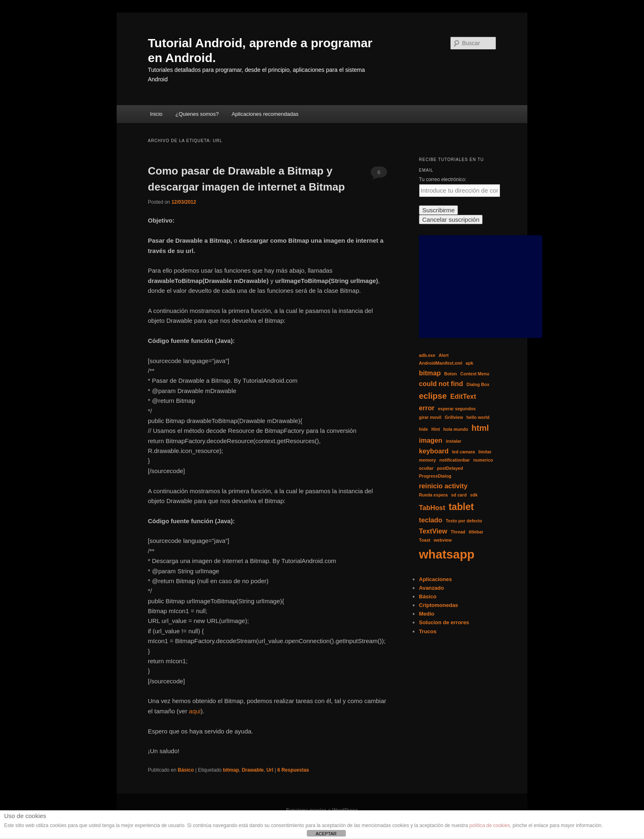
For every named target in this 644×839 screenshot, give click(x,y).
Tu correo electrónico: (443, 179)
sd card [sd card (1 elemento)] (459, 495)
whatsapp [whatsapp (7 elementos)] (447, 554)
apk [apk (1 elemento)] (469, 363)
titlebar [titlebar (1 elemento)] (476, 532)
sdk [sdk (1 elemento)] (474, 495)
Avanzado (431, 588)
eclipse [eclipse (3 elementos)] (433, 396)
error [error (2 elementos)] (427, 408)
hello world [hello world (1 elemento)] (478, 417)
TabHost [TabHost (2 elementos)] (432, 508)
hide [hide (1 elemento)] (423, 429)
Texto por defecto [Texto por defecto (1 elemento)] (464, 521)
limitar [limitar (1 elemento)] (485, 452)
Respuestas (293, 770)
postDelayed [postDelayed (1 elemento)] (450, 468)
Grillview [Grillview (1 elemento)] (454, 417)
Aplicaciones (435, 579)
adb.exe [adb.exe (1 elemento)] (427, 355)
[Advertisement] (481, 287)
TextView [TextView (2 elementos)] (433, 531)
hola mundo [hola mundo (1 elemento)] (455, 429)
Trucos (428, 631)
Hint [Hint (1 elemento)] (436, 429)
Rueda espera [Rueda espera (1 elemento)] (433, 495)
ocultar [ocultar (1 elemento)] (426, 468)
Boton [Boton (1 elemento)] (451, 374)
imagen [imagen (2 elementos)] (431, 440)
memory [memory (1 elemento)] (427, 460)
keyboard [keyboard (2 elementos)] (434, 451)
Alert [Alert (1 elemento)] (444, 355)
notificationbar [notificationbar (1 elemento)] (455, 460)
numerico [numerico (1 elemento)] (483, 460)
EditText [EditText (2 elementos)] (463, 396)
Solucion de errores (444, 622)
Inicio (156, 114)
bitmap (231, 770)
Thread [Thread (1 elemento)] (458, 532)
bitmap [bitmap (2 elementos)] (430, 373)
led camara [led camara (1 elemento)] (464, 452)
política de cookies (490, 825)
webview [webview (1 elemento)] (443, 540)
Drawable (253, 770)
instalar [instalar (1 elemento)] (453, 441)
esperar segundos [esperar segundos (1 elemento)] (457, 409)
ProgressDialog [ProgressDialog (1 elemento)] (435, 476)
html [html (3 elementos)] (480, 428)
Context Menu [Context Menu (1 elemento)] (475, 374)
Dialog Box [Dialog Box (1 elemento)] (478, 384)
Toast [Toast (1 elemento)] (425, 540)
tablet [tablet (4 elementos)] (461, 507)
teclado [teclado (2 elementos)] (431, 520)
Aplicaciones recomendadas (265, 114)
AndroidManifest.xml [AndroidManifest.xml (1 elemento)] (440, 363)
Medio (427, 614)
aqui (195, 711)
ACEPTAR (326, 834)
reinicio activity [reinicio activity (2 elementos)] (443, 486)
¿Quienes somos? (197, 114)
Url (270, 770)
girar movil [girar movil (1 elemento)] (430, 417)
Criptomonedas (438, 605)
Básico (186, 770)
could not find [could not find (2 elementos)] (441, 384)
